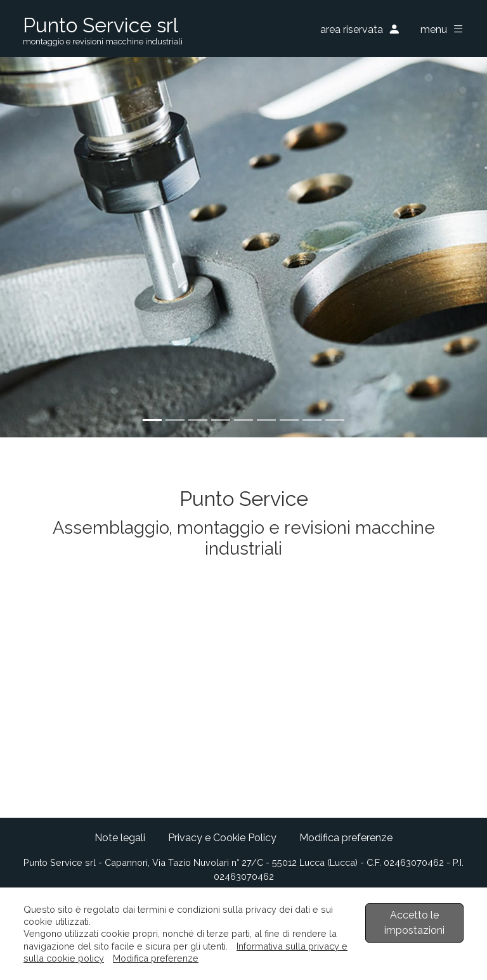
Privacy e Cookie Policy (222, 838)
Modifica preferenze (346, 838)
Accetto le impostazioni (414, 923)
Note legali (120, 838)
